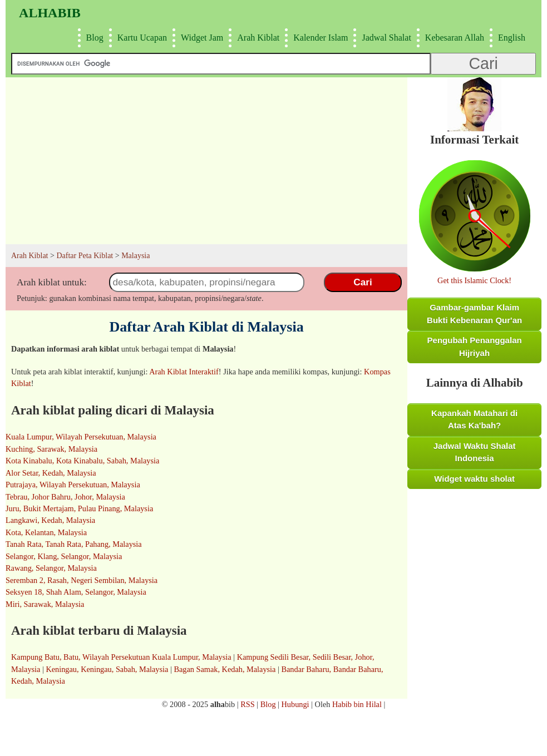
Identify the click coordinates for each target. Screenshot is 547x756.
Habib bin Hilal (357, 704)
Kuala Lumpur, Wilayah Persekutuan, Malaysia (81, 437)
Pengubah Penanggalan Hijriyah (475, 347)
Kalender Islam (319, 38)
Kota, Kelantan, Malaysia (46, 532)
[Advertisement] (206, 161)
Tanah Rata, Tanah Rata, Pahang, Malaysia (74, 544)
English (510, 38)
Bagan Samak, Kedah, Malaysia (225, 669)
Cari (363, 282)
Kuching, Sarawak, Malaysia (51, 449)
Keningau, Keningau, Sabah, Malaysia (107, 669)
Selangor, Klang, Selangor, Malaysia (64, 556)
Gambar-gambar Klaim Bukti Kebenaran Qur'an (474, 314)
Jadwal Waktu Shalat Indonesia (475, 452)
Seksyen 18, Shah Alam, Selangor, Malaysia (76, 592)
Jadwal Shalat (385, 38)
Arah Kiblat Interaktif (184, 372)
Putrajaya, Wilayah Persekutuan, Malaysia (73, 485)
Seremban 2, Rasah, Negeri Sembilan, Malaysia (82, 580)
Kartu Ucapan (141, 38)
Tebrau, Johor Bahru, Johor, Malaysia (65, 497)
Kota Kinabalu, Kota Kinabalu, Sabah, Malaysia (82, 461)
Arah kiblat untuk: (52, 282)
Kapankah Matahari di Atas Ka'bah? (474, 419)
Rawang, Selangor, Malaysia (51, 568)
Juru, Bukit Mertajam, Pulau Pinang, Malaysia (79, 508)
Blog (93, 38)
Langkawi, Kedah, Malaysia (50, 520)
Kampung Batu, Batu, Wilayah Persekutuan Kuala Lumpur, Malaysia (121, 657)
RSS (247, 704)
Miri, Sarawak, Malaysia (45, 604)
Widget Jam (201, 38)
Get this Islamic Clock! (474, 280)
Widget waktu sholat (474, 479)
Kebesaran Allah (453, 38)
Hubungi (295, 704)
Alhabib (50, 13)
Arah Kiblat (257, 38)
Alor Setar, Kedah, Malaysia (51, 473)
